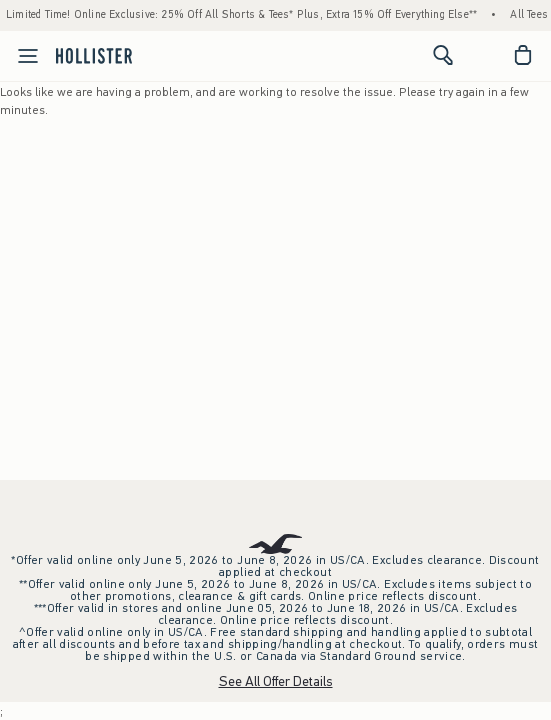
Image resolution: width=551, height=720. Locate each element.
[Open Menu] (22, 56)
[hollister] (94, 55)
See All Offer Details (276, 681)
